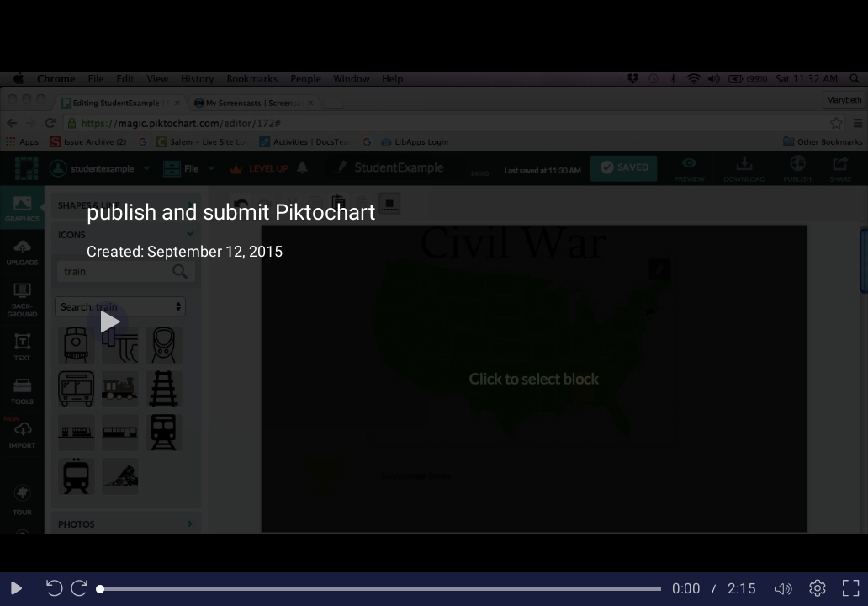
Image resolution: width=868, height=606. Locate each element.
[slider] (381, 589)
